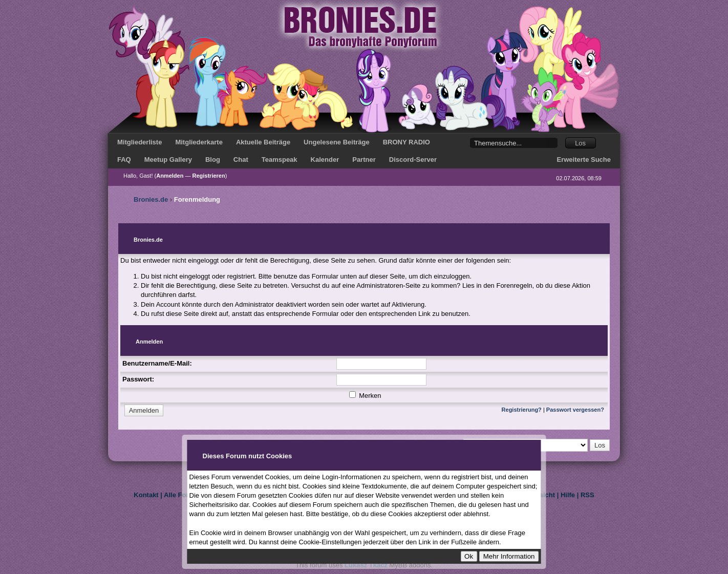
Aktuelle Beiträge (263, 142)
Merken (365, 396)
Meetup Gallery (168, 160)
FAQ (124, 160)
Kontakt (146, 495)
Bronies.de (151, 199)
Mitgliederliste (140, 142)
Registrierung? (522, 410)
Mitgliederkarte (199, 142)
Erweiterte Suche (584, 160)
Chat (241, 160)
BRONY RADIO (406, 142)
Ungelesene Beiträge (337, 142)
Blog (213, 160)
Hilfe (568, 495)
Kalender (325, 160)
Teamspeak (280, 160)
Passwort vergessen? (575, 410)
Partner (364, 160)
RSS (587, 495)
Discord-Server (413, 160)
